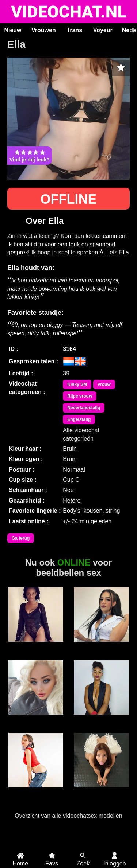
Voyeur (103, 30)
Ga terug (21, 538)
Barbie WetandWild (36, 722)
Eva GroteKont (101, 719)
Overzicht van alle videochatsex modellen (68, 816)
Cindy (36, 646)
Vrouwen (44, 30)
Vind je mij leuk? (30, 156)
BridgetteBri (101, 791)
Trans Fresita (101, 646)
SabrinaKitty (36, 791)
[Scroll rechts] (133, 30)
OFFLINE (69, 199)
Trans (74, 30)
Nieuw (13, 30)
